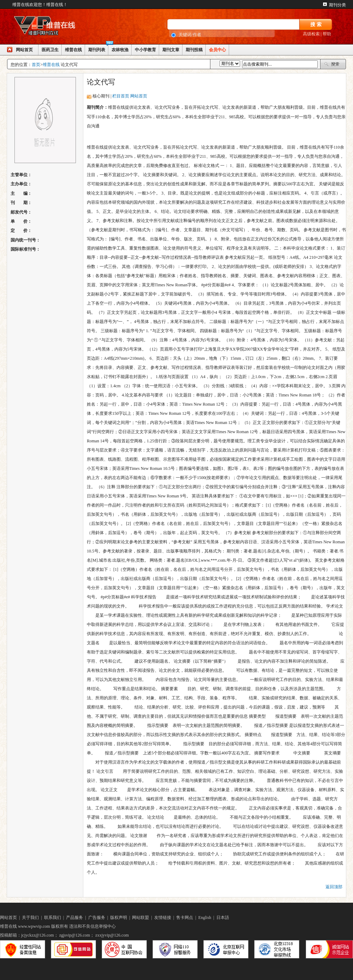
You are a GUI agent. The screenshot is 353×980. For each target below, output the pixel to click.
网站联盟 (140, 918)
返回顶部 (334, 887)
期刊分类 (337, 5)
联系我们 (53, 918)
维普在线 (73, 50)
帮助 (327, 34)
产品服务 (74, 918)
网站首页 (24, 50)
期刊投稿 (194, 50)
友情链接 (163, 918)
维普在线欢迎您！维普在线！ (40, 5)
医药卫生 (50, 50)
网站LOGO (60, 27)
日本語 (223, 918)
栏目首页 (121, 96)
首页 (36, 65)
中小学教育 (145, 50)
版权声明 (119, 918)
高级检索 (311, 34)
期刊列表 (97, 50)
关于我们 (30, 918)
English (205, 918)
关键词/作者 (190, 35)
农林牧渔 (120, 50)
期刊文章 (171, 50)
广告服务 (97, 918)
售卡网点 (185, 918)
